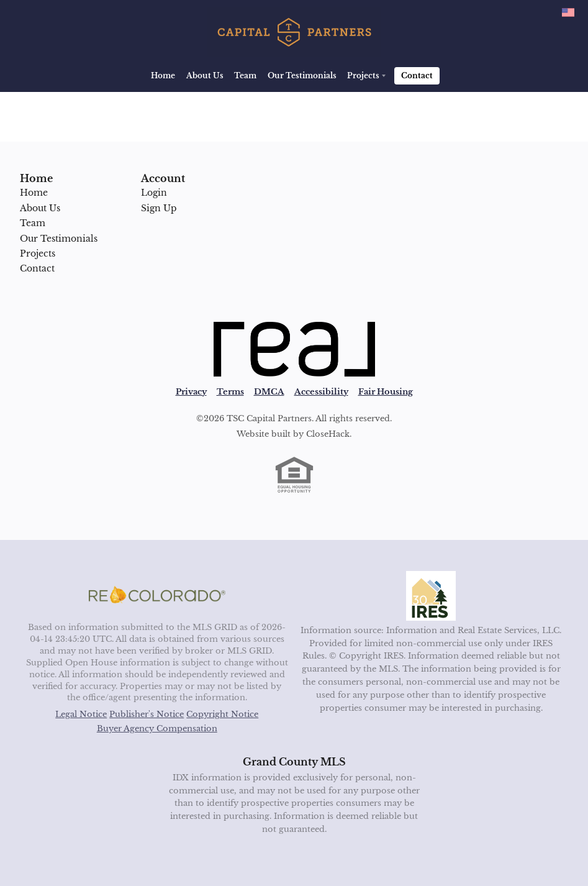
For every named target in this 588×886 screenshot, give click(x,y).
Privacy (191, 392)
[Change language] (568, 12)
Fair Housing (386, 392)
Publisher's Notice (147, 714)
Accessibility (321, 392)
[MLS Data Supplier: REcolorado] (157, 595)
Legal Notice (81, 714)
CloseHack (328, 434)
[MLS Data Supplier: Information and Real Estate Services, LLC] (431, 596)
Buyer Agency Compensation (157, 728)
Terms (230, 392)
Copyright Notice (222, 714)
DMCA (269, 392)
